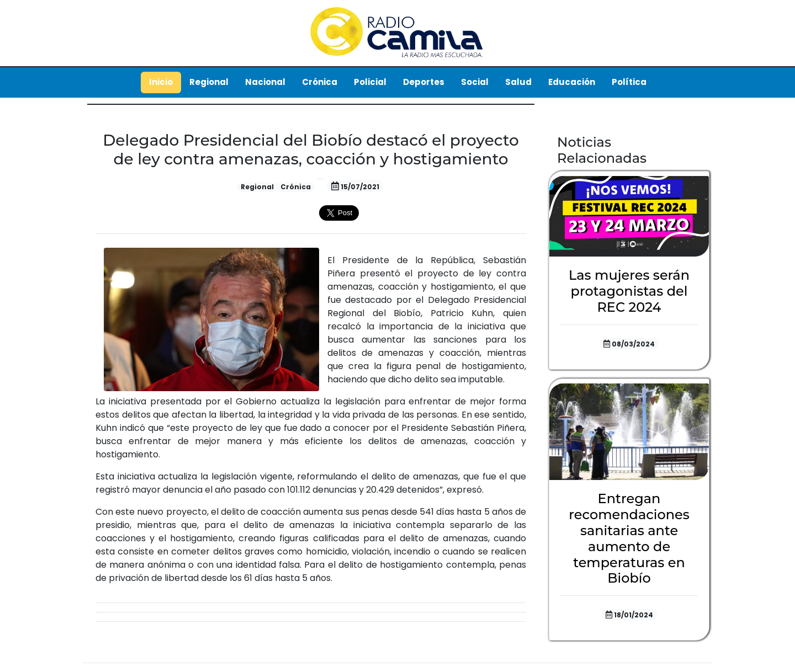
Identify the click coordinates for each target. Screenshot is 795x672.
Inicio (161, 82)
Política (629, 82)
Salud (518, 82)
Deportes (424, 82)
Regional (209, 82)
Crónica (320, 82)
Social (475, 82)
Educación (572, 82)
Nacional (265, 82)
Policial (370, 82)
